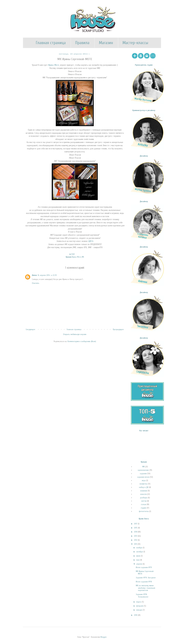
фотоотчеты (144, 511)
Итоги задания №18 (144, 582)
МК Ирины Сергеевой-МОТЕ (145, 573)
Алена (34, 275)
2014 (136, 532)
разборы (144, 498)
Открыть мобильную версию (75, 334)
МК (83, 257)
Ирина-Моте (54, 65)
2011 (136, 544)
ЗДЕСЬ (91, 241)
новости (143, 494)
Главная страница (51, 43)
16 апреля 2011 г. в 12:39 (47, 275)
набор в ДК (144, 487)
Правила (82, 43)
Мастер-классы (135, 43)
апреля (140, 564)
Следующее (30, 329)
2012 (136, 540)
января (140, 610)
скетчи (144, 501)
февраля (140, 606)
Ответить (36, 283)
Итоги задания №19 (144, 567)
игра (144, 480)
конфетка (143, 484)
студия (143, 508)
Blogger (103, 637)
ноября (140, 548)
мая (138, 560)
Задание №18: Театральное (142, 596)
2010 (136, 615)
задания (143, 474)
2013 (136, 536)
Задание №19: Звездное (146, 578)
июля (139, 556)
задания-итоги (143, 477)
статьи (143, 504)
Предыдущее (118, 329)
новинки (144, 491)
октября (140, 552)
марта (139, 602)
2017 (136, 524)
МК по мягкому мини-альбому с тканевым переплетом (145, 588)
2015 (136, 528)
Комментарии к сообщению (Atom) (82, 341)
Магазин (106, 43)
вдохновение (143, 470)
